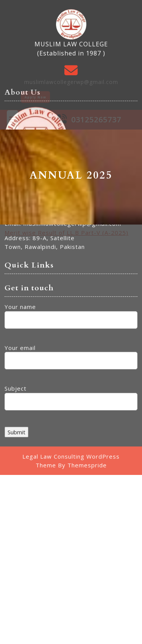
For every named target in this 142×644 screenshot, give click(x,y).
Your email (71, 284)
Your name (71, 243)
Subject (71, 325)
